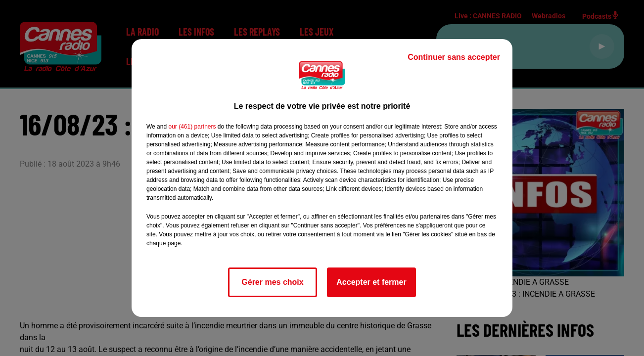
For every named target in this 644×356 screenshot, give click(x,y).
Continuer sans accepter (454, 57)
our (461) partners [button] (192, 127)
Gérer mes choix (272, 282)
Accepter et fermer (371, 282)
